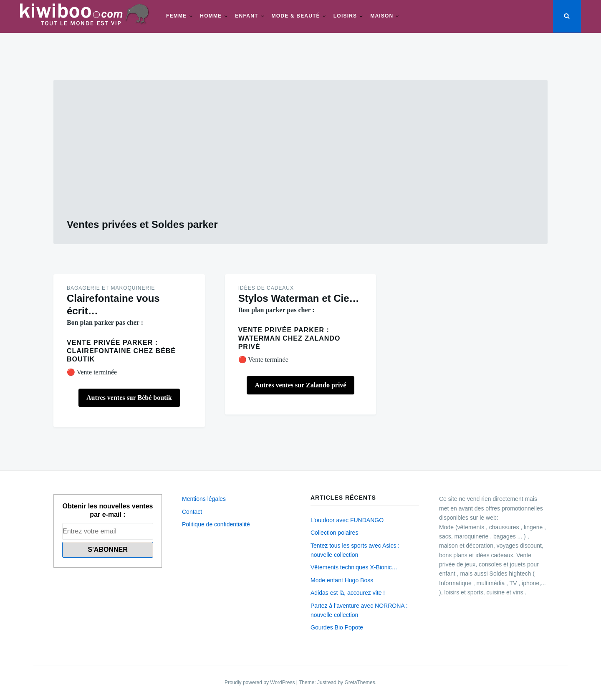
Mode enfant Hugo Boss (342, 580)
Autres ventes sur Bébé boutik (129, 398)
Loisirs (345, 16)
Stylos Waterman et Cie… (299, 298)
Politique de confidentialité (216, 524)
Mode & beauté (296, 16)
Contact (192, 512)
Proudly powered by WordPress (260, 682)
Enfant (246, 16)
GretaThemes (360, 682)
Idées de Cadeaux (266, 288)
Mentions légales (204, 499)
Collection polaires (334, 533)
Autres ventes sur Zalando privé (300, 385)
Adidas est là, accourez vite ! (348, 593)
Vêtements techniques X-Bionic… (354, 567)
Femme (176, 16)
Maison (382, 16)
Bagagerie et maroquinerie (111, 288)
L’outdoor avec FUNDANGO (347, 520)
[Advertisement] (300, 156)
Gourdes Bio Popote (337, 627)
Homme (211, 16)
